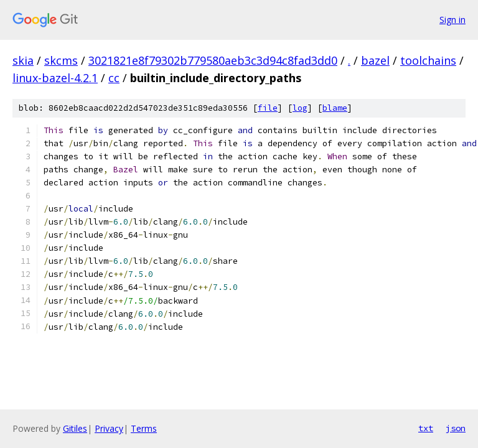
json (456, 428)
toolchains (428, 60)
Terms (144, 428)
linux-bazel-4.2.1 (55, 78)
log (300, 108)
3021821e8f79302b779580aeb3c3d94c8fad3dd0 (213, 60)
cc (114, 78)
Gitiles (75, 428)
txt (426, 428)
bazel (375, 60)
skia (23, 60)
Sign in (452, 20)
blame (335, 108)
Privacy (109, 428)
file (268, 108)
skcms (61, 60)
